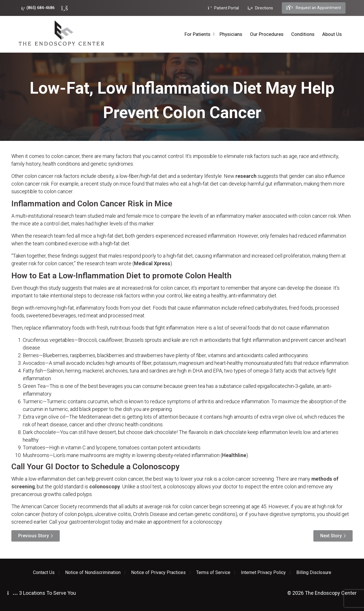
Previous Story (34, 536)
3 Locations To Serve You (42, 593)
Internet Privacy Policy (263, 573)
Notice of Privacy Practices (158, 573)
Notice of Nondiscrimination (93, 573)
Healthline (234, 455)
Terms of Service (213, 573)
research (246, 176)
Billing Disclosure (314, 573)
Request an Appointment (314, 8)
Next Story (331, 536)
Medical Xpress (152, 263)
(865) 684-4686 (38, 8)
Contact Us (44, 573)
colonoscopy (105, 486)
